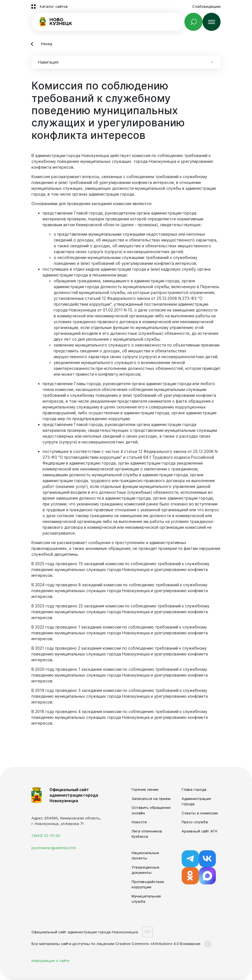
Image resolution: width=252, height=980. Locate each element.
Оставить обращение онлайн (151, 810)
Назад (46, 44)
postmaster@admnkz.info (54, 848)
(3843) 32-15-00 (46, 836)
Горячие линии (145, 789)
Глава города (194, 789)
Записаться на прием (151, 799)
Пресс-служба (195, 822)
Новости (139, 822)
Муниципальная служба (146, 899)
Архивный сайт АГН (199, 831)
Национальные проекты (145, 856)
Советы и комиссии (200, 813)
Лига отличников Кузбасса (147, 834)
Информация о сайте (50, 961)
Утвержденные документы (145, 870)
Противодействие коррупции (148, 884)
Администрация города (196, 801)
